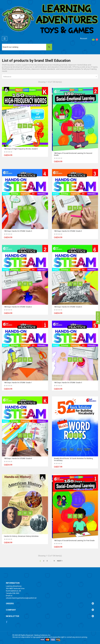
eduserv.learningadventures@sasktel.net (21, 598)
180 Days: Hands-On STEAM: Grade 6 (68, 307)
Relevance (50, 77)
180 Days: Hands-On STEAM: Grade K (18, 458)
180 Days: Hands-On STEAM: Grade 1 (18, 383)
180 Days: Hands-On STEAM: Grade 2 (18, 307)
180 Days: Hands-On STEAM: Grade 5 (68, 383)
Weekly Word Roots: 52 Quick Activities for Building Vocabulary (73, 459)
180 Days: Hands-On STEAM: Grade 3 (68, 231)
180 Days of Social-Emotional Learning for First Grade (74, 541)
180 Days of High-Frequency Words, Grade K (21, 149)
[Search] (27, 47)
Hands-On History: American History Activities (21, 536)
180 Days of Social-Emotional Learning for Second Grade (73, 154)
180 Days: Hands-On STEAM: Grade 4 (18, 231)
